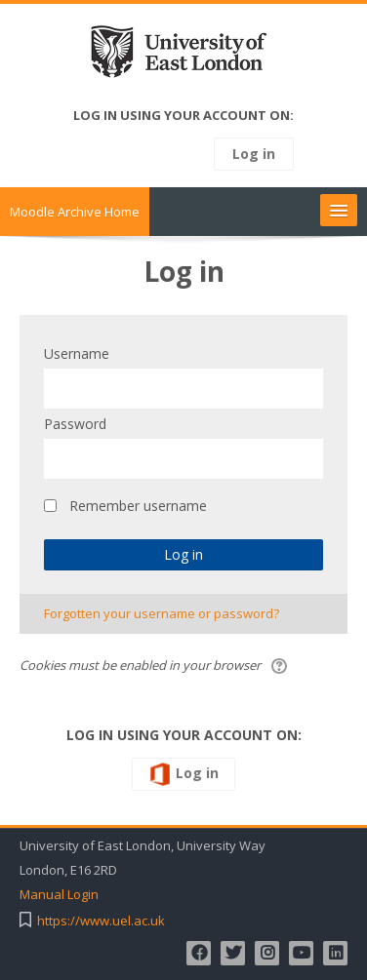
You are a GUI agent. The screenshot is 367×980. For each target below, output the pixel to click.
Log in (254, 154)
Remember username (138, 506)
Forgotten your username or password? (162, 613)
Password (75, 424)
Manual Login (59, 895)
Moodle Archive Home (75, 212)
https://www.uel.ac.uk (101, 921)
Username (77, 353)
